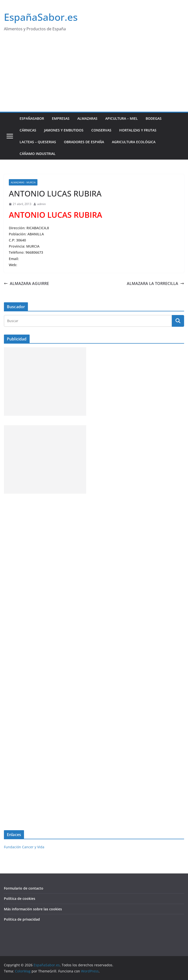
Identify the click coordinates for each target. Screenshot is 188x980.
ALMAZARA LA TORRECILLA (155, 283)
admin (41, 204)
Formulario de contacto (24, 888)
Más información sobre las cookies (33, 909)
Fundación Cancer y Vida (24, 847)
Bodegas (154, 118)
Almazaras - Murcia (23, 182)
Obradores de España (84, 142)
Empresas (61, 118)
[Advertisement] (94, 75)
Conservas (101, 130)
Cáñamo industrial (38, 154)
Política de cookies (20, 898)
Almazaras (87, 118)
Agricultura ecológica (134, 142)
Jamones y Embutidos (64, 130)
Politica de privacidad (22, 919)
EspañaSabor (32, 118)
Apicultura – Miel (122, 118)
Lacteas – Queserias (38, 142)
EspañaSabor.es (41, 17)
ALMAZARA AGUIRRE (26, 283)
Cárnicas (28, 130)
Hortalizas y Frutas (138, 130)
